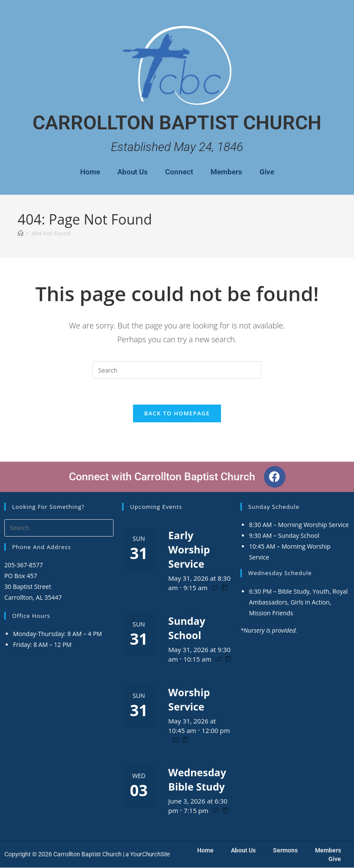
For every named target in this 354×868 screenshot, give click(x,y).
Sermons (285, 851)
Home (90, 172)
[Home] (21, 233)
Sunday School (187, 628)
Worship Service (190, 700)
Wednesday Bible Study (198, 780)
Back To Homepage (177, 414)
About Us (133, 172)
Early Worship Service (190, 550)
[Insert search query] (177, 370)
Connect (179, 172)
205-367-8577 (24, 566)
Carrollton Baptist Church (177, 123)
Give (267, 172)
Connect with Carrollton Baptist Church (162, 477)
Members (226, 172)
